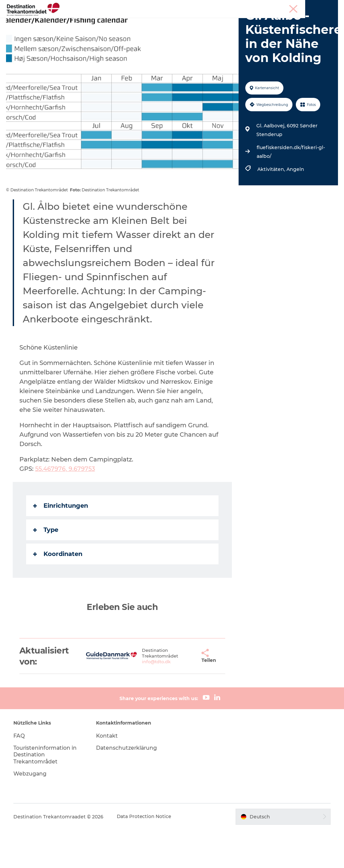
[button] (186, 694)
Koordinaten (58, 592)
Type (46, 568)
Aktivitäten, (272, 207)
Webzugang (31, 812)
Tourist (276, 6)
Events (256, 22)
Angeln (295, 207)
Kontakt (108, 774)
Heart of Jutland (100, 22)
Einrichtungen (61, 544)
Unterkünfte (222, 22)
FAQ (20, 774)
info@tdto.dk (147, 700)
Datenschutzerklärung (127, 786)
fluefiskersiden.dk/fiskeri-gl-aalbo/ (290, 190)
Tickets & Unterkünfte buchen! (194, 29)
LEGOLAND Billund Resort (163, 22)
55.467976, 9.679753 (66, 507)
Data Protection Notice (145, 855)
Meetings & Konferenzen (313, 6)
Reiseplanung (128, 29)
